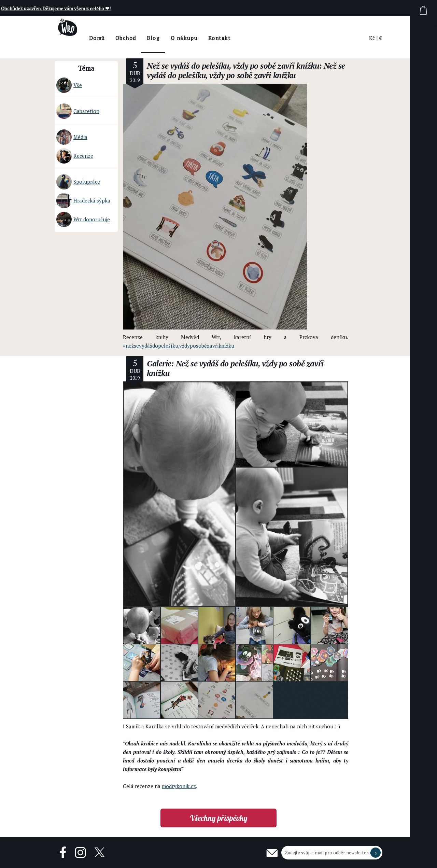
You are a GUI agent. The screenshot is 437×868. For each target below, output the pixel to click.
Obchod (145, 38)
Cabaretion (78, 111)
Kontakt (238, 38)
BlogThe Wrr (172, 44)
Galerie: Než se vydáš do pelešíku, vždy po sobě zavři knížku (235, 368)
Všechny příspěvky (219, 818)
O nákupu (203, 38)
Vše (69, 85)
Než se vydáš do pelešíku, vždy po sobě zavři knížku (233, 66)
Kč (372, 38)
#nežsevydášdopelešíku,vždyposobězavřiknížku (179, 346)
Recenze (75, 156)
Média (72, 137)
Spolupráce (78, 182)
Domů (116, 38)
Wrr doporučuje (83, 219)
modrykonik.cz (179, 786)
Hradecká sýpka (83, 201)
